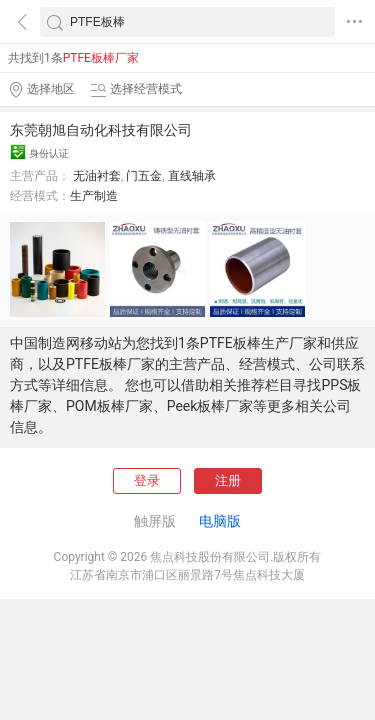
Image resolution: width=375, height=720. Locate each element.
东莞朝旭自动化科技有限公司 (101, 130)
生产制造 (94, 196)
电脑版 (220, 521)
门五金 (144, 176)
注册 (228, 480)
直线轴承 (192, 176)
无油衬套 (97, 176)
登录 (147, 480)
